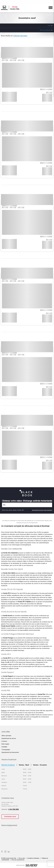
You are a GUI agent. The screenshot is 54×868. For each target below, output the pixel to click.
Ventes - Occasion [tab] (40, 765)
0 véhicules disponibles (20, 36)
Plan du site (22, 858)
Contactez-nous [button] (10, 817)
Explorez (4, 711)
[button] (27, 72)
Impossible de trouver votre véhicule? (42, 510)
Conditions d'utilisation (33, 858)
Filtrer (49, 26)
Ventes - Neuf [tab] (24, 765)
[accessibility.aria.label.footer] (32, 865)
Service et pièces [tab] (8, 765)
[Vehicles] (27, 505)
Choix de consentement (18, 860)
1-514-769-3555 (13, 809)
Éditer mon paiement (45, 30)
